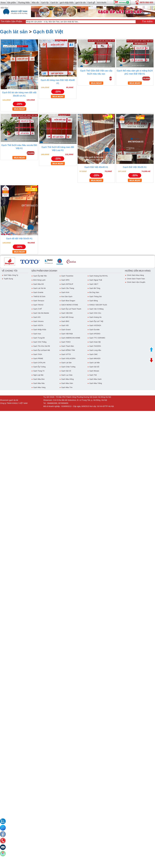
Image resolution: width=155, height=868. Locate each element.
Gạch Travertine (67, 276)
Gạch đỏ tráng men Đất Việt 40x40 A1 (58, 82)
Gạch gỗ (91, 3)
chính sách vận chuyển (136, 282)
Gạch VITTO (66, 354)
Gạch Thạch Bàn (68, 346)
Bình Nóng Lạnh (39, 280)
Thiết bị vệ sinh (39, 296)
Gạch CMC (94, 354)
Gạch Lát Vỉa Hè (39, 288)
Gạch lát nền (95, 363)
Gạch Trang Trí (39, 371)
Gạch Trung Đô (39, 338)
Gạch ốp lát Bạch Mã (42, 350)
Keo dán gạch (67, 296)
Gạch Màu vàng (39, 387)
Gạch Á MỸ (38, 309)
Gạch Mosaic (94, 371)
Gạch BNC (65, 321)
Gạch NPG (65, 280)
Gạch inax (37, 334)
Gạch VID (65, 325)
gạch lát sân (81, 3)
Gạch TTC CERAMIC (97, 338)
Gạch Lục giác (67, 375)
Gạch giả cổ (66, 371)
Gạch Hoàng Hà (95, 317)
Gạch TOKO (66, 342)
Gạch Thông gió (96, 296)
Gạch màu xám (67, 383)
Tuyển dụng (8, 279)
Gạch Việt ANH (67, 313)
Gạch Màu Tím (67, 387)
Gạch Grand (66, 330)
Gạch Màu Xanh (95, 379)
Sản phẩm (11, 3)
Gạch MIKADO (95, 358)
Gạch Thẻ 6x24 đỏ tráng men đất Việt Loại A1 (58, 149)
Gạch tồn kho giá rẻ (42, 346)
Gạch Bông (94, 301)
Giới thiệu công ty (11, 275)
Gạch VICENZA (95, 325)
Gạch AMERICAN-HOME (71, 338)
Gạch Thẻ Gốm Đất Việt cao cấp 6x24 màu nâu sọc (96, 72)
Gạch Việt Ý (94, 284)
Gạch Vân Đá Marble (41, 313)
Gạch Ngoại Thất (96, 280)
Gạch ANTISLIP (67, 284)
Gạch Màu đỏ (39, 284)
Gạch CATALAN (39, 363)
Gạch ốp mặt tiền (40, 276)
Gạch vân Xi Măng (96, 309)
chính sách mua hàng (135, 275)
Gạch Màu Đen (39, 379)
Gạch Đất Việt (48, 32)
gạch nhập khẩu (67, 3)
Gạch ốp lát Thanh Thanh (71, 309)
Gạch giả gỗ (94, 367)
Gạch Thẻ (93, 375)
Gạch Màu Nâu (39, 383)
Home (3, 3)
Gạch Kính (65, 292)
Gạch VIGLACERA (68, 358)
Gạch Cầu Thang (68, 288)
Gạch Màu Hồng (67, 379)
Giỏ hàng (122, 3)
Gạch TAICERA (95, 346)
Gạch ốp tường (39, 367)
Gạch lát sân (14, 32)
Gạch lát (54, 3)
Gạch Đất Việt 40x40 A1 (96, 167)
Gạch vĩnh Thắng (40, 342)
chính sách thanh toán (136, 279)
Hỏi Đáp (4, 8)
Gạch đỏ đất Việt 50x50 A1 (19, 239)
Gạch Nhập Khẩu (40, 330)
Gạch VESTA (38, 325)
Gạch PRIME (38, 358)
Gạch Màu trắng (96, 383)
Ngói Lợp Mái (38, 375)
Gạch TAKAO (38, 305)
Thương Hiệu (24, 3)
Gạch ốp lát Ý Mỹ (96, 321)
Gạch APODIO (95, 334)
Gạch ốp (45, 3)
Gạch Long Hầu (95, 350)
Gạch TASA (38, 354)
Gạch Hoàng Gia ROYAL (99, 276)
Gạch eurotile (94, 330)
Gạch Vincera (38, 321)
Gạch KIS (37, 317)
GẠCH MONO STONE (70, 305)
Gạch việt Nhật (67, 334)
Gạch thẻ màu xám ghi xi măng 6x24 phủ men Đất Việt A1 (135, 72)
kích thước (102, 3)
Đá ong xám (94, 292)
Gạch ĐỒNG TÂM (68, 350)
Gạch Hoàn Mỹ (95, 342)
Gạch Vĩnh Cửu (95, 313)
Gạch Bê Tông (95, 288)
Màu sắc (35, 3)
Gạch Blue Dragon (68, 301)
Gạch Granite (38, 292)
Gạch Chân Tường (68, 367)
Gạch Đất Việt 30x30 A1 (135, 167)
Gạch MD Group (67, 317)
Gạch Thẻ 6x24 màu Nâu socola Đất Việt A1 (19, 147)
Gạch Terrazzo (39, 301)
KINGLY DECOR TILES (98, 305)
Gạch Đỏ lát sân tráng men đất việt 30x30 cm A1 (19, 94)
